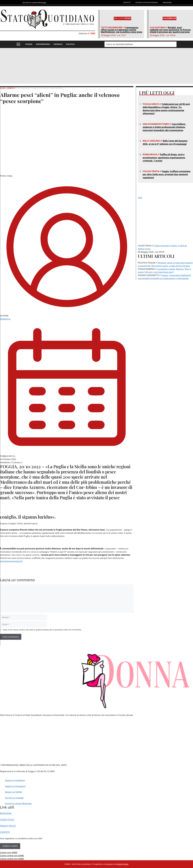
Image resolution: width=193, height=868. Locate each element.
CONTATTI (127, 2)
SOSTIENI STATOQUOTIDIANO (147, 2)
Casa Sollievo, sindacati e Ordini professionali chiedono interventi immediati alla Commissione (164, 127)
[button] (18, 44)
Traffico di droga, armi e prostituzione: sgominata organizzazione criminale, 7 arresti (164, 158)
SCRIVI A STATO (10, 846)
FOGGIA (29, 44)
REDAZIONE (167, 2)
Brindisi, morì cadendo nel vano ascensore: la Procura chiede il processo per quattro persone (170, 30)
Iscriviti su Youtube (14, 798)
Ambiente (11, 88)
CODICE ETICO (7, 820)
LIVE (140, 198)
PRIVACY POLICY (8, 826)
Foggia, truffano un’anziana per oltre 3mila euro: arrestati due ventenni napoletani (166, 174)
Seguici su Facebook (15, 780)
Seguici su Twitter (14, 792)
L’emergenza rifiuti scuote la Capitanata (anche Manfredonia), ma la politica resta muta (121, 30)
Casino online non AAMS (12, 856)
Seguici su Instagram (15, 786)
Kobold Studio (122, 864)
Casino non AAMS (9, 852)
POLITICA (70, 44)
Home (3, 88)
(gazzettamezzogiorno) (11, 561)
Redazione (5, 319)
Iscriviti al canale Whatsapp (18, 803)
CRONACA (58, 44)
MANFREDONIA (43, 44)
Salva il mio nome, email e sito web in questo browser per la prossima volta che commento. (42, 630)
